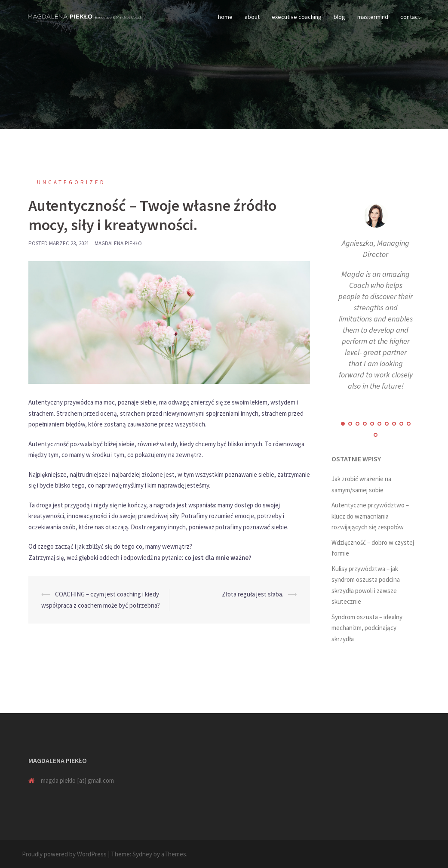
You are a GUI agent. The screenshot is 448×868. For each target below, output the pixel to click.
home (225, 17)
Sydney (142, 854)
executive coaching (297, 17)
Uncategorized (71, 182)
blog (339, 17)
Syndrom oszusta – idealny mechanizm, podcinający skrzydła (367, 628)
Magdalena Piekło (118, 243)
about (252, 17)
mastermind (373, 17)
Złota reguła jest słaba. (253, 594)
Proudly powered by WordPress (64, 854)
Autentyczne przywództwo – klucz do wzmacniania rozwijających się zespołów (370, 516)
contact (410, 17)
